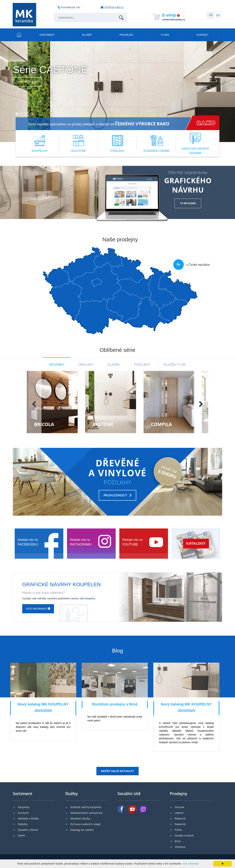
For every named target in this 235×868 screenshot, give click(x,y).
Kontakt (202, 35)
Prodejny (126, 35)
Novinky (57, 365)
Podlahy (142, 365)
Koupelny (24, 807)
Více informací (27, 82)
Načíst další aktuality (118, 771)
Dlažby (114, 365)
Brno (178, 841)
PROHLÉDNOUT (115, 495)
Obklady (86, 365)
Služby (87, 35)
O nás (165, 35)
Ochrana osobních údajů (85, 824)
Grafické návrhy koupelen (86, 807)
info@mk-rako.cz (114, 7)
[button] (17, 114)
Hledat (121, 13)
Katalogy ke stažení (82, 830)
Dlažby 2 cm (175, 365)
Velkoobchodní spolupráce (86, 813)
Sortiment (47, 35)
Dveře (21, 835)
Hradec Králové (184, 835)
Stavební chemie (28, 830)
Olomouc (180, 847)
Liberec (179, 813)
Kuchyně (23, 813)
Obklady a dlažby (28, 818)
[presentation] (8, 404)
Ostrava (180, 807)
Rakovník (180, 818)
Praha (178, 830)
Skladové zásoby (80, 818)
